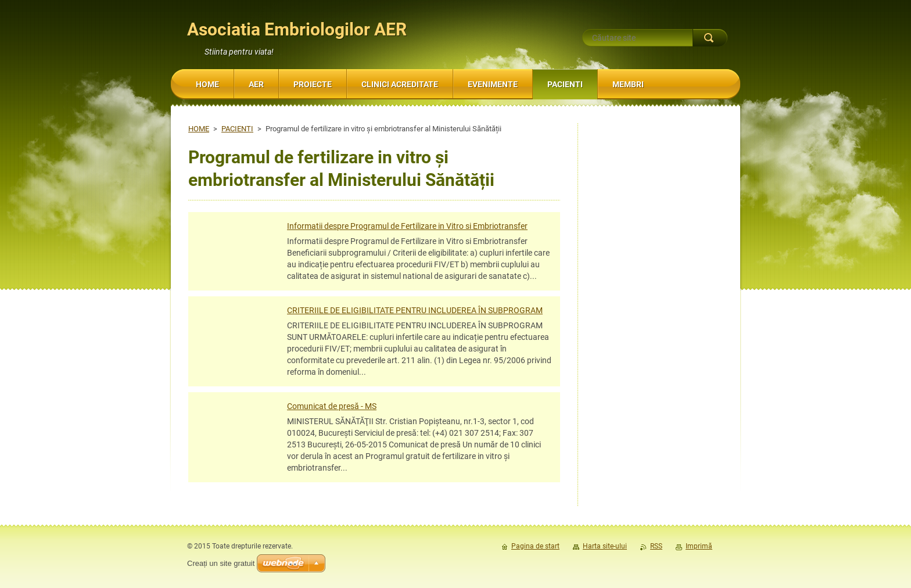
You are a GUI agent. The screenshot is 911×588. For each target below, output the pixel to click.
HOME (199, 129)
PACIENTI (237, 129)
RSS (656, 546)
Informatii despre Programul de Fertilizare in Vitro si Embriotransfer (407, 226)
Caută (710, 38)
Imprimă (699, 546)
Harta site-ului (605, 546)
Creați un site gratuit (221, 563)
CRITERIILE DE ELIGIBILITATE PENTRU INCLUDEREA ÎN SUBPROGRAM (415, 310)
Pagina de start (535, 546)
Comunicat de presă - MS (332, 406)
